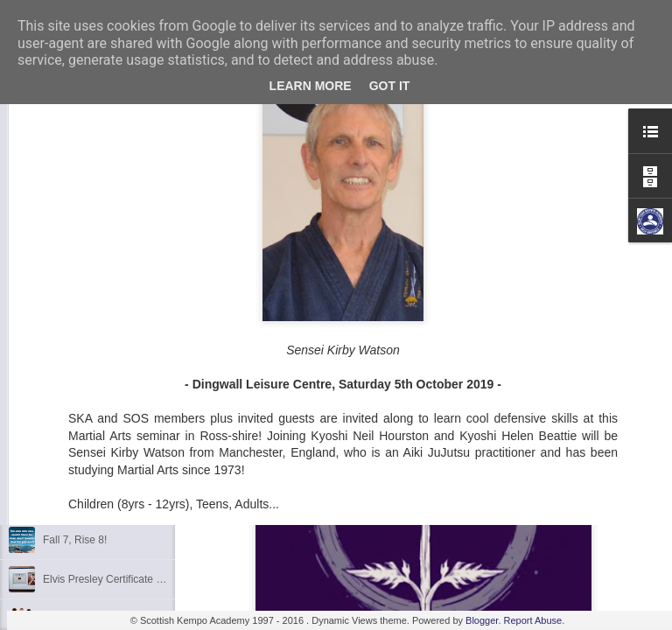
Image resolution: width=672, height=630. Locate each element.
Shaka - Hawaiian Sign (96, 500)
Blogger (482, 620)
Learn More (311, 86)
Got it (390, 86)
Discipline (65, 422)
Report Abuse (533, 620)
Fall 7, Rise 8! (75, 540)
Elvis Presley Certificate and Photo (123, 579)
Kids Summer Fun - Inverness (112, 461)
